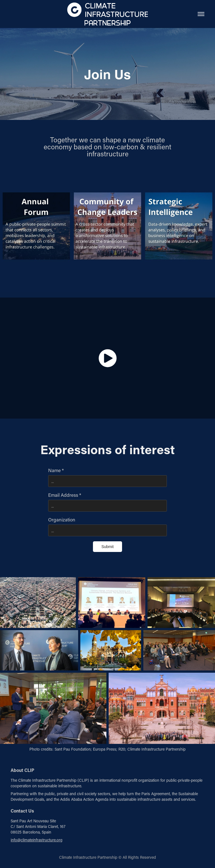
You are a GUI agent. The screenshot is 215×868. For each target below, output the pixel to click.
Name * (56, 470)
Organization (62, 519)
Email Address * (65, 495)
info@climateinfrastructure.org (37, 840)
